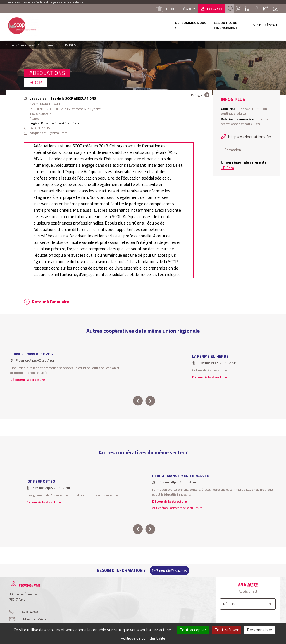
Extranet (215, 9)
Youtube (276, 9)
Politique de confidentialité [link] (143, 638)
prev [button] (138, 401)
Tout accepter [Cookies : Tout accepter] (193, 630)
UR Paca (227, 168)
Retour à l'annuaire (51, 302)
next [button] (150, 401)
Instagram (266, 9)
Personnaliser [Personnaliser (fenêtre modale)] (260, 630)
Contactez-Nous (173, 570)
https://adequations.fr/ (250, 137)
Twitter (238, 9)
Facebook (256, 9)
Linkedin (247, 9)
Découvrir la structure (28, 380)
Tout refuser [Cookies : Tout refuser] (227, 630)
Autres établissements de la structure (177, 508)
